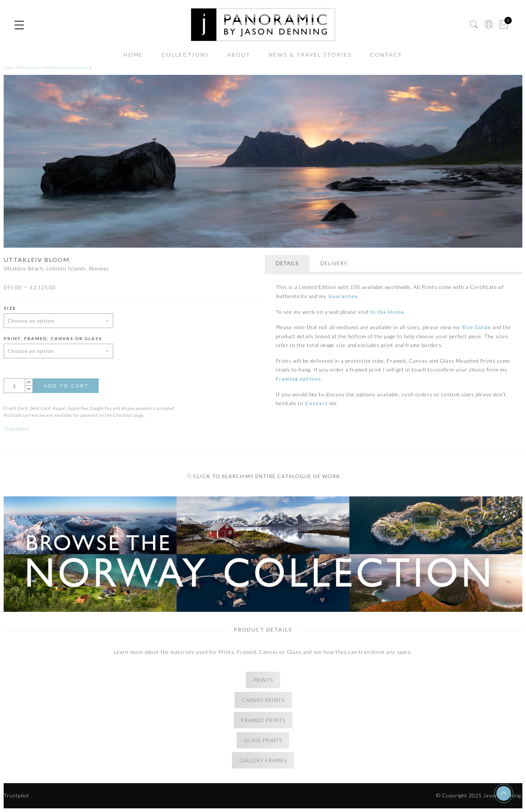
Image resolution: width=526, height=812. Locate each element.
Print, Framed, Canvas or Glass (53, 338)
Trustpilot (16, 429)
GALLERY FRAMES (263, 760)
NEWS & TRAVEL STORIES (310, 55)
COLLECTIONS (185, 55)
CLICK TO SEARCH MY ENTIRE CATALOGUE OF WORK (263, 476)
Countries (33, 67)
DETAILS (287, 263)
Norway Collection (69, 67)
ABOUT (239, 55)
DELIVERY (334, 263)
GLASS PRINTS (263, 740)
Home (9, 67)
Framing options (298, 379)
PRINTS (263, 680)
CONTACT (386, 55)
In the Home (387, 312)
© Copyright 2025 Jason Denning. (479, 795)
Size (10, 308)
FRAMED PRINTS (263, 720)
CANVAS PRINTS (263, 700)
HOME (133, 55)
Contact (317, 403)
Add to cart (66, 386)
